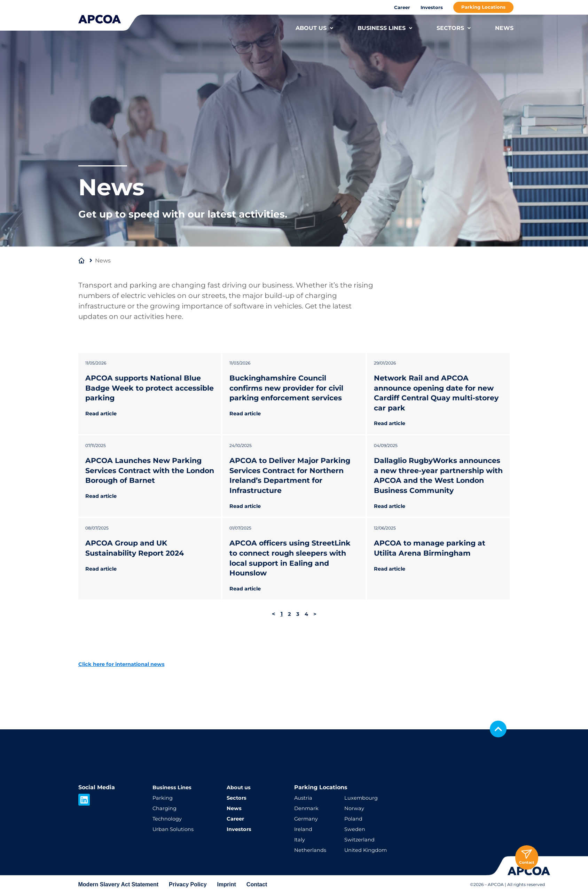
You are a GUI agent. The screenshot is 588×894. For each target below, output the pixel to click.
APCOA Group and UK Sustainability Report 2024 (139, 568)
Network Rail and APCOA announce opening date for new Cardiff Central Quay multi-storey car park (438, 393)
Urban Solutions (175, 829)
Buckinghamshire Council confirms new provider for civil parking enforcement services (290, 388)
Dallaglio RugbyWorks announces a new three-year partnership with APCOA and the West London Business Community (432, 490)
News (235, 808)
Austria (304, 798)
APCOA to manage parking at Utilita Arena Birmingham (433, 568)
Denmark (307, 808)
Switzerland (361, 840)
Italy (300, 840)
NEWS (504, 28)
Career (402, 7)
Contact (257, 884)
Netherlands (312, 850)
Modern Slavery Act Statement (119, 884)
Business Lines (174, 787)
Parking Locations (483, 7)
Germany (307, 819)
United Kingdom (368, 850)
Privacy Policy (188, 884)
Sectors (237, 798)
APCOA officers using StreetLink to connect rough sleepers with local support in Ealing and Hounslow (289, 578)
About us (240, 787)
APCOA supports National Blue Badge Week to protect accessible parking (147, 388)
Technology (169, 819)
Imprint (227, 884)
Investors (432, 7)
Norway (355, 808)
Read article (103, 413)
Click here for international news (127, 694)
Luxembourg (363, 798)
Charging (166, 808)
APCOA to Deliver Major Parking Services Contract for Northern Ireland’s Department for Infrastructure (292, 485)
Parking (163, 798)
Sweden (356, 829)
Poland (354, 819)
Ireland (304, 829)
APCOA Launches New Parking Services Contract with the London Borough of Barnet (148, 480)
